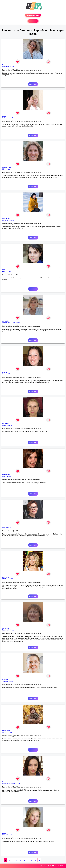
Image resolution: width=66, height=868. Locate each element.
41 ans (11, 579)
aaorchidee (6, 321)
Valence (5, 374)
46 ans (8, 169)
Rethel (4, 425)
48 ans (11, 681)
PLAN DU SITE (52, 866)
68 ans (12, 67)
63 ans (10, 732)
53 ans (8, 528)
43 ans (18, 784)
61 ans (12, 630)
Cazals (4, 732)
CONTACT (61, 866)
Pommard (5, 630)
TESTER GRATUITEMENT (33, 15)
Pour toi (5, 65)
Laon (4, 476)
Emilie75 (5, 270)
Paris (4, 272)
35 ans (18, 323)
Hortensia (5, 423)
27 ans (9, 272)
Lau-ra (4, 782)
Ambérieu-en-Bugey (8, 784)
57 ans (12, 220)
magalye (5, 679)
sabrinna (5, 526)
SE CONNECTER (33, 21)
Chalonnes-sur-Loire (9, 323)
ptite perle (5, 577)
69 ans (14, 118)
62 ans (10, 425)
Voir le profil (33, 84)
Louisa (4, 116)
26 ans (9, 476)
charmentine (6, 219)
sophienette (6, 731)
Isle (3, 169)
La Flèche (5, 220)
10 (39, 860)
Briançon (5, 835)
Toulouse (5, 681)
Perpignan (5, 67)
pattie (4, 833)
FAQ (41, 866)
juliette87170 (6, 167)
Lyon (4, 528)
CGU (45, 866)
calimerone (6, 628)
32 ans (11, 374)
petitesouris (6, 475)
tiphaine (5, 372)
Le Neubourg (6, 118)
